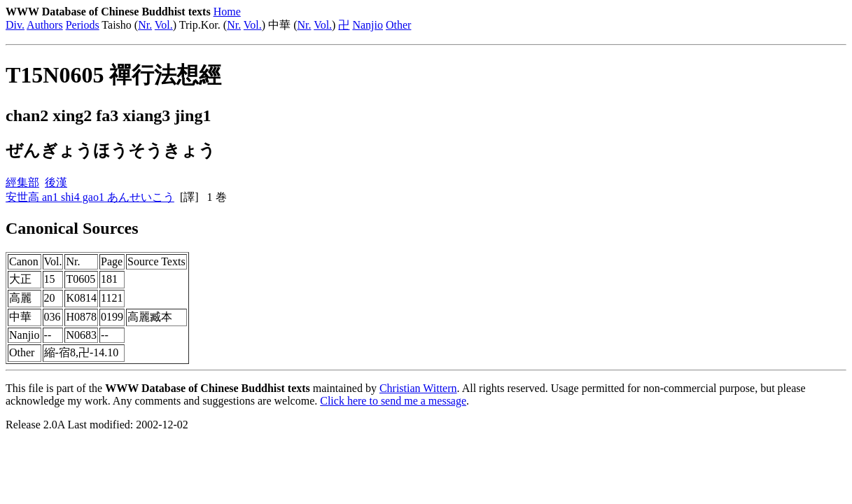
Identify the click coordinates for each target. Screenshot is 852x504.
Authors (45, 25)
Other (398, 25)
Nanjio (368, 25)
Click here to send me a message (393, 401)
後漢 (56, 182)
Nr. (145, 25)
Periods (83, 25)
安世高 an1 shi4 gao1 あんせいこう (90, 197)
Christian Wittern (418, 388)
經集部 (22, 182)
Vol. (164, 25)
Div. (15, 25)
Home (227, 12)
